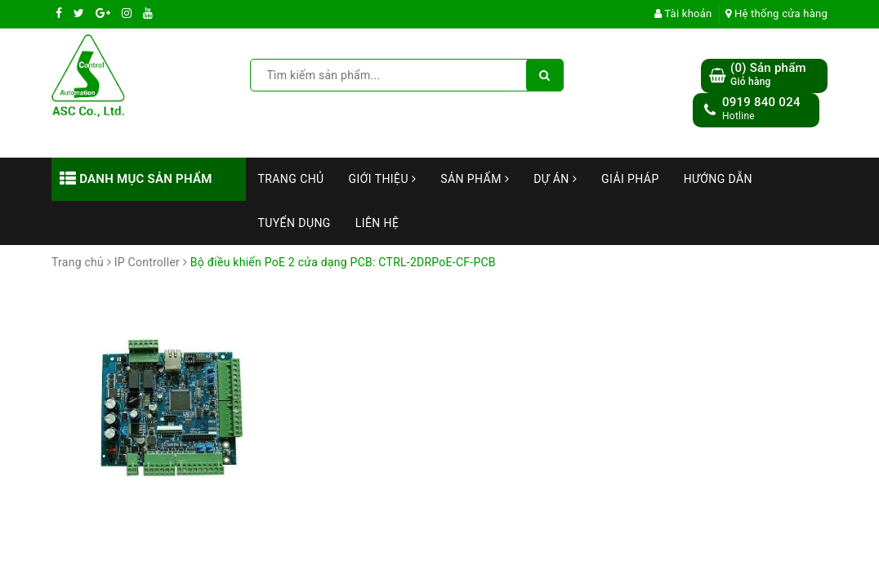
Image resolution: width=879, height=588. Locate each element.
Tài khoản (683, 13)
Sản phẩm (475, 179)
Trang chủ (291, 179)
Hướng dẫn (718, 179)
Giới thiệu (383, 179)
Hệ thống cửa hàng (776, 13)
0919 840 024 (761, 102)
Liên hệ (377, 223)
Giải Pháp (630, 179)
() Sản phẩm (768, 75)
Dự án (555, 179)
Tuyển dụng (294, 223)
